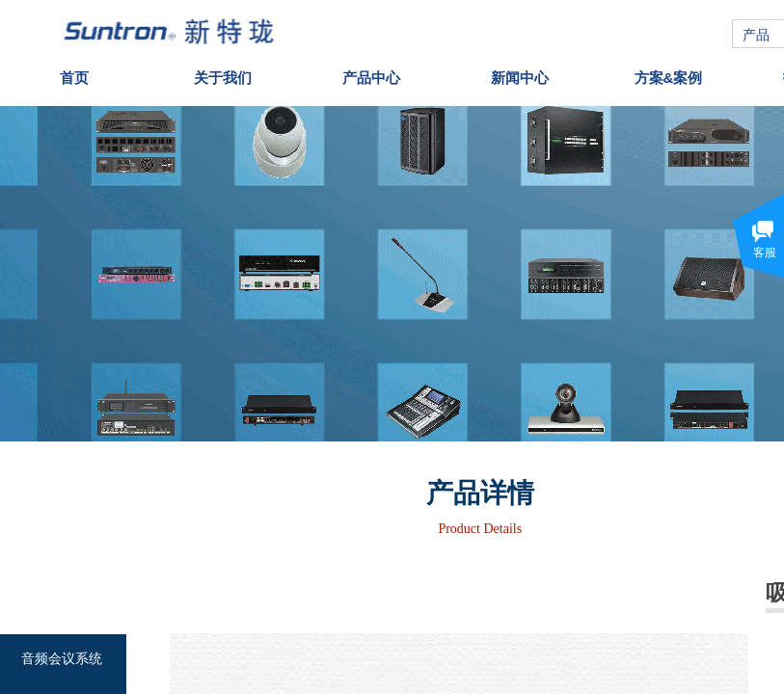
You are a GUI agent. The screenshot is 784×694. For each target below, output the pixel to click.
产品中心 (371, 73)
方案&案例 (669, 73)
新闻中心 (520, 73)
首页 (74, 73)
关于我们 (223, 73)
